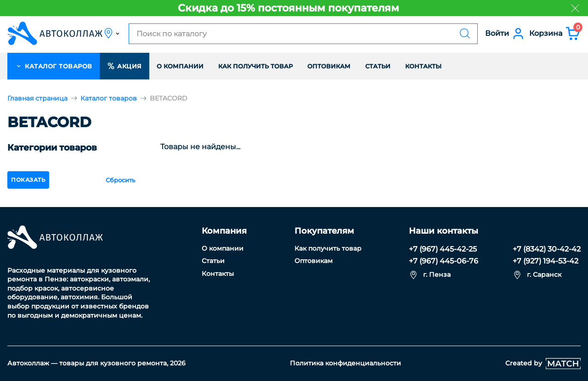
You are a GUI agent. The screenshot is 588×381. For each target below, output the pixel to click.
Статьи (378, 66)
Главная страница (37, 98)
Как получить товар (255, 66)
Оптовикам (329, 66)
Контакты (423, 66)
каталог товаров (54, 66)
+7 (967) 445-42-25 (443, 249)
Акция (124, 66)
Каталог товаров (109, 98)
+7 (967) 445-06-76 (444, 261)
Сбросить (120, 180)
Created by (543, 364)
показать (28, 180)
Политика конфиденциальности (345, 363)
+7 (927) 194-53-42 (546, 261)
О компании (180, 66)
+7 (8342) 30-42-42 (547, 249)
